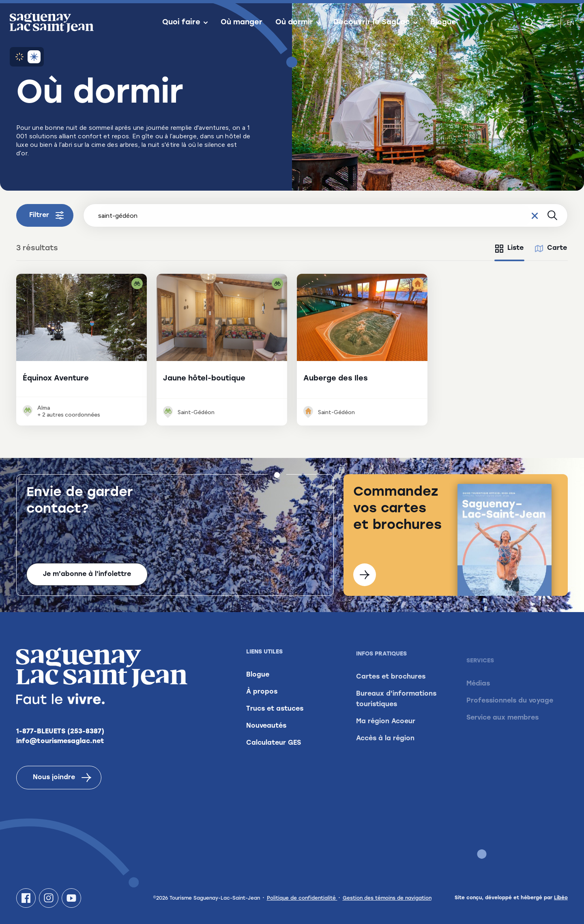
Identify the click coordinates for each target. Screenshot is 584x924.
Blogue (443, 23)
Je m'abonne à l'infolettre (87, 574)
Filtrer (46, 215)
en (571, 23)
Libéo (561, 898)
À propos (262, 706)
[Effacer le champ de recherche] (535, 215)
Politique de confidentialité (302, 898)
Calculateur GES (274, 757)
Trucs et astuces (275, 723)
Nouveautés (266, 740)
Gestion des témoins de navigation (387, 898)
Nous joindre (62, 782)
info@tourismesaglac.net (60, 746)
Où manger (242, 23)
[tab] (509, 249)
